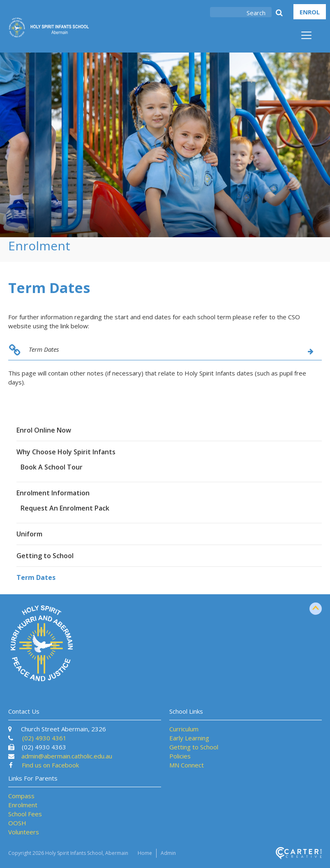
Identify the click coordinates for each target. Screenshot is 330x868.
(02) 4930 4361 (44, 738)
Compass (21, 796)
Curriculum (184, 729)
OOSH (17, 823)
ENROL (310, 12)
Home (145, 853)
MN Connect (187, 765)
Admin (168, 853)
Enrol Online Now (44, 430)
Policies (180, 756)
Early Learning (189, 738)
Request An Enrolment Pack (65, 508)
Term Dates (44, 349)
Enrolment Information (53, 493)
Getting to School (45, 556)
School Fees (25, 814)
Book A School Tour (52, 467)
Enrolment (23, 805)
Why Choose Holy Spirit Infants (66, 452)
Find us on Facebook (50, 765)
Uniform (29, 534)
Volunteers (24, 832)
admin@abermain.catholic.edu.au (67, 756)
